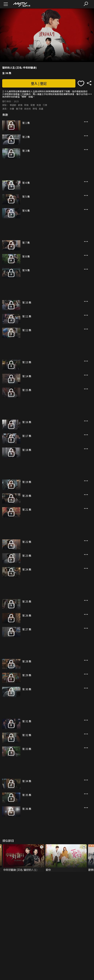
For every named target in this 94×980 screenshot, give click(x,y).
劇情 (20, 105)
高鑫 (41, 109)
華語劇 (13, 105)
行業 (45, 105)
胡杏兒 (28, 109)
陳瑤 (35, 109)
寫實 (33, 105)
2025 (16, 101)
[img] (21, 4)
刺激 (39, 105)
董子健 (19, 109)
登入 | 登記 (39, 83)
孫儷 (12, 109)
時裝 (26, 105)
